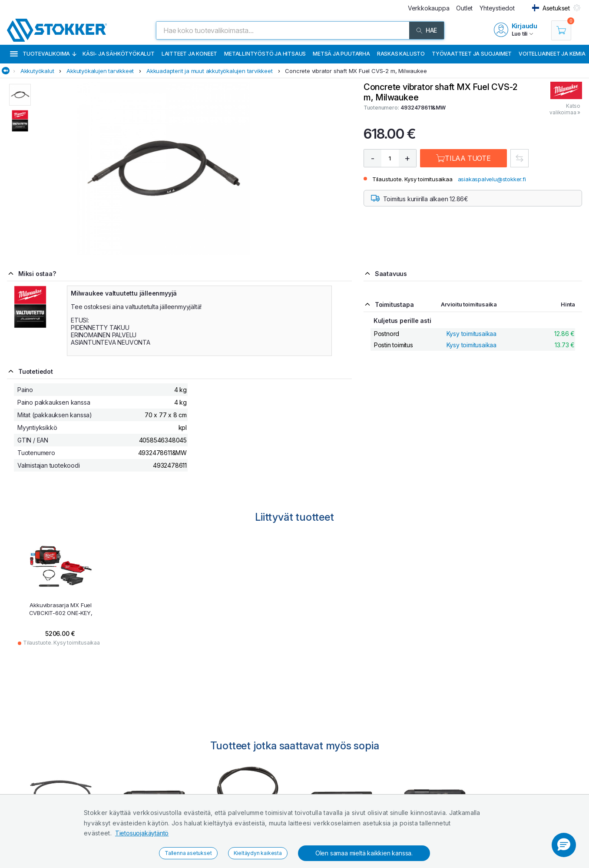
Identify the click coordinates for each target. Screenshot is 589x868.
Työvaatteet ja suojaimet (472, 54)
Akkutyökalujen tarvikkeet (100, 71)
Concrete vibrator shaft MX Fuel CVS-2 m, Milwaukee (356, 71)
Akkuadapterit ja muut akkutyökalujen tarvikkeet (210, 71)
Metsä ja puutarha (341, 54)
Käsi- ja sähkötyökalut (119, 54)
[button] (564, 845)
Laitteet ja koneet (189, 54)
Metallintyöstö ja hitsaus (265, 54)
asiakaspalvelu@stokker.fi (492, 179)
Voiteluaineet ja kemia (552, 54)
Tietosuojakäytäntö (142, 833)
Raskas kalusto (401, 54)
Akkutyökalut (37, 71)
